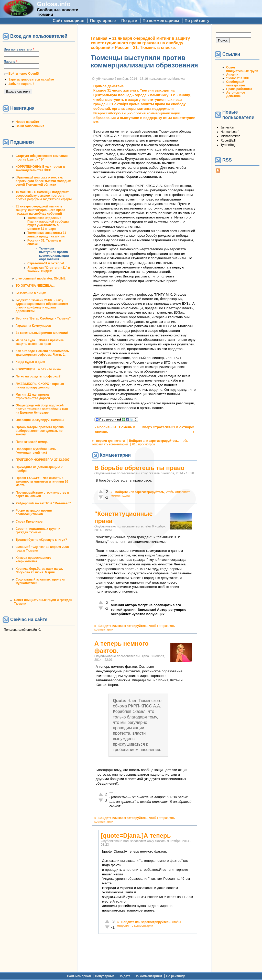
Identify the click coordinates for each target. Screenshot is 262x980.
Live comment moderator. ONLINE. (41, 278)
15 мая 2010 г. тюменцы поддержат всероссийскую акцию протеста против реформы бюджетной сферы (44, 196)
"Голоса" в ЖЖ (237, 78)
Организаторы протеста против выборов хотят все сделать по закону (40, 431)
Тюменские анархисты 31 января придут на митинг (47, 235)
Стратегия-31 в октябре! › (174, 429)
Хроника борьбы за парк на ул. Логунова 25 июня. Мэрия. (39, 571)
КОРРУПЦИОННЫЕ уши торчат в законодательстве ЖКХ (40, 168)
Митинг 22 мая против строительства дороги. (33, 396)
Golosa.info (54, 4)
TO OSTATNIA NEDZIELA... (35, 286)
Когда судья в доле (30, 362)
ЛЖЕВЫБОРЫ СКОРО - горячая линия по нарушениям (40, 386)
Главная (99, 38)
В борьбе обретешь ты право (139, 468)
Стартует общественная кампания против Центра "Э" (42, 158)
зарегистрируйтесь (163, 441)
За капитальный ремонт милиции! (42, 333)
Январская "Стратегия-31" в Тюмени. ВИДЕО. (49, 269)
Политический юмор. (32, 442)
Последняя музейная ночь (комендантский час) (36, 451)
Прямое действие (108, 86)
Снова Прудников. (30, 522)
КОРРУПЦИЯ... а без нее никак (39, 369)
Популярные (103, 21)
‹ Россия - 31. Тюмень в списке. (115, 429)
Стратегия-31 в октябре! (46, 263)
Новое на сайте (27, 122)
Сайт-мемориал (69, 21)
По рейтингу (197, 21)
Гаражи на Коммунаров (33, 326)
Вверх (144, 427)
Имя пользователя (19, 49)
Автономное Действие (236, 94)
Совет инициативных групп (242, 69)
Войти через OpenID (24, 74)
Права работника (239, 89)
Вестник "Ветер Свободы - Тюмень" (43, 318)
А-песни (232, 75)
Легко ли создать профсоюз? (38, 376)
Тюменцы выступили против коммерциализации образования (54, 254)
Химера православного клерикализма (33, 559)
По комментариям (161, 21)
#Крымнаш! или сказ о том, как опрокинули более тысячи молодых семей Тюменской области (43, 181)
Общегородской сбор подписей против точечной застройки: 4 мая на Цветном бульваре (42, 409)
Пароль (11, 62)
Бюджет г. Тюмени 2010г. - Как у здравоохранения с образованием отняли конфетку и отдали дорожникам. (42, 306)
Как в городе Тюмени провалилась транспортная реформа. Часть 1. (42, 353)
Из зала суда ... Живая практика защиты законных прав (40, 342)
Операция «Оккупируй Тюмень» (40, 420)
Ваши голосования (30, 126)
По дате (129, 21)
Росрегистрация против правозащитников (34, 512)
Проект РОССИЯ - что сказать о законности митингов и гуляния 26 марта (42, 482)
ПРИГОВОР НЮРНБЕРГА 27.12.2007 (43, 460)
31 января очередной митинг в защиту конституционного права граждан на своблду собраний (40, 210)
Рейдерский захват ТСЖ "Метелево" (43, 503)
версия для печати (111, 441)
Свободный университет (236, 84)
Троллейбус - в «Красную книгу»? (41, 540)
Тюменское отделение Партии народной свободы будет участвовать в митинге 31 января (48, 223)
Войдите (135, 441)
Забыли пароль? (21, 84)
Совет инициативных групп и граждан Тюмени (38, 531)
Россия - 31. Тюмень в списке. (145, 48)
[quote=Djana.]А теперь (136, 836)
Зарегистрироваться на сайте (31, 79)
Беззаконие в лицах (31, 293)
